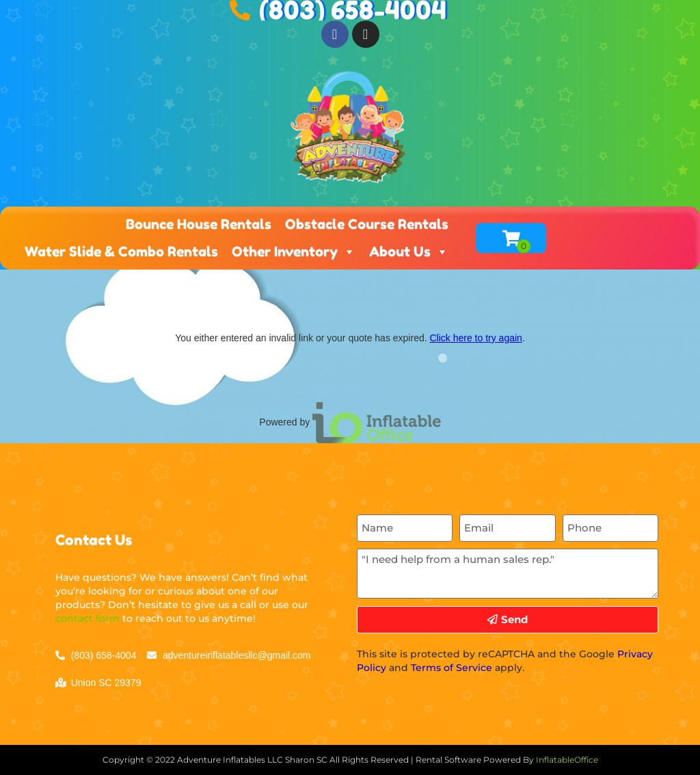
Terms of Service (452, 668)
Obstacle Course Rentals (367, 224)
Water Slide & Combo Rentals (121, 252)
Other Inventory (294, 252)
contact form (87, 618)
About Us (409, 252)
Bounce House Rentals (199, 224)
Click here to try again (475, 338)
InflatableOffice (567, 760)
